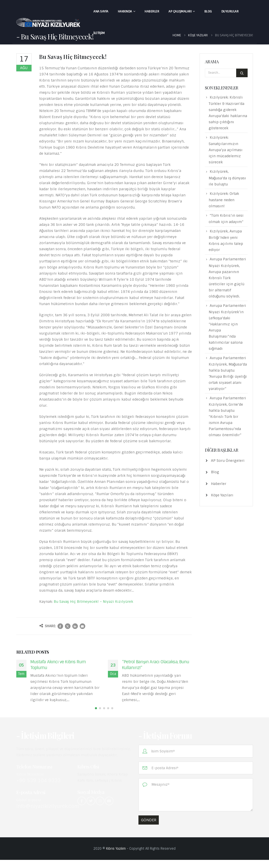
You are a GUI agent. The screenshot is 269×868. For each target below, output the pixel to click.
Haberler (152, 11)
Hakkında (125, 11)
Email (82, 626)
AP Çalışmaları (180, 11)
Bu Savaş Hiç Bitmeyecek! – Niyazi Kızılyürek (93, 602)
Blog (208, 11)
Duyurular (230, 11)
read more (41, 706)
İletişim (99, 33)
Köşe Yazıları (222, 495)
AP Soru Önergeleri (228, 461)
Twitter (68, 626)
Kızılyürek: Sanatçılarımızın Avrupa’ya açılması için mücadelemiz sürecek (226, 150)
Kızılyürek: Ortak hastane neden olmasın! (224, 200)
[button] (96, 716)
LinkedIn (75, 626)
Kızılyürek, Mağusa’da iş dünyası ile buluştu (228, 178)
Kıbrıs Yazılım (116, 857)
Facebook (60, 626)
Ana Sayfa (101, 11)
